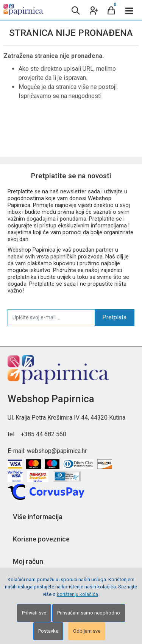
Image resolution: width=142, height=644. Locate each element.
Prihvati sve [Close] (34, 613)
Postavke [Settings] (48, 631)
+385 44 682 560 (44, 434)
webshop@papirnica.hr (57, 451)
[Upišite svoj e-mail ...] (51, 317)
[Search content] (75, 10)
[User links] (93, 10)
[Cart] (111, 10)
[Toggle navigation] (130, 10)
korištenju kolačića (77, 594)
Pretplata (114, 317)
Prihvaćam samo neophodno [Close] (89, 613)
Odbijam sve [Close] (87, 631)
